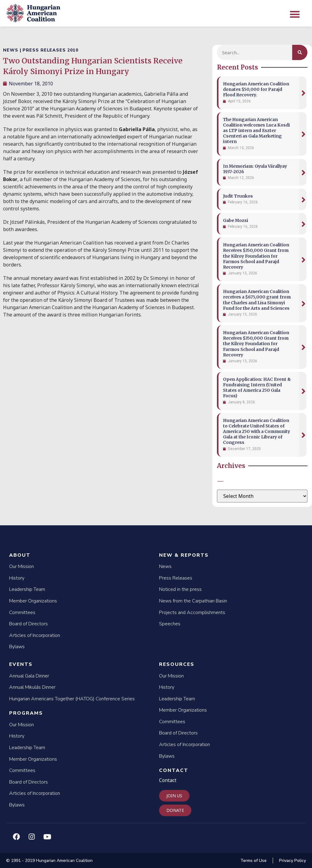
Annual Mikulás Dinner (32, 687)
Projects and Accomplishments (192, 613)
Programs (26, 713)
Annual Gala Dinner (29, 676)
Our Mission (21, 566)
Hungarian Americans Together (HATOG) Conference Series (72, 699)
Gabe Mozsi (236, 220)
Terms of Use (253, 861)
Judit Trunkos (238, 196)
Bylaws (17, 647)
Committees (22, 613)
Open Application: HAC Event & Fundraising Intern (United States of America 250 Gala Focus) (257, 388)
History (17, 578)
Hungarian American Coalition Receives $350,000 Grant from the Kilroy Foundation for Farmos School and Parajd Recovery (256, 256)
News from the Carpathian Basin (193, 601)
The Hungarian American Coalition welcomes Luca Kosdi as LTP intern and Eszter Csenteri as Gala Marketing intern (256, 131)
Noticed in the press (180, 589)
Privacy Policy (292, 861)
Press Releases (176, 578)
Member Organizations (33, 601)
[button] (295, 14)
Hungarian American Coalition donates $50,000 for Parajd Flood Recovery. (256, 89)
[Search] (300, 52)
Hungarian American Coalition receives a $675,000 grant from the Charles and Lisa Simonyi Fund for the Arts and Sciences (257, 300)
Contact (174, 770)
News (165, 566)
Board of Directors (28, 624)
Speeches (170, 624)
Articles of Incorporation (35, 635)
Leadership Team (27, 589)
